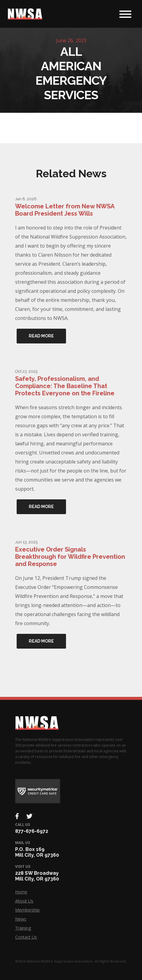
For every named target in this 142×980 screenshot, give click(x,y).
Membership (27, 910)
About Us (24, 901)
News (21, 919)
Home (21, 892)
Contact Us (26, 937)
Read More (41, 336)
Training (23, 928)
